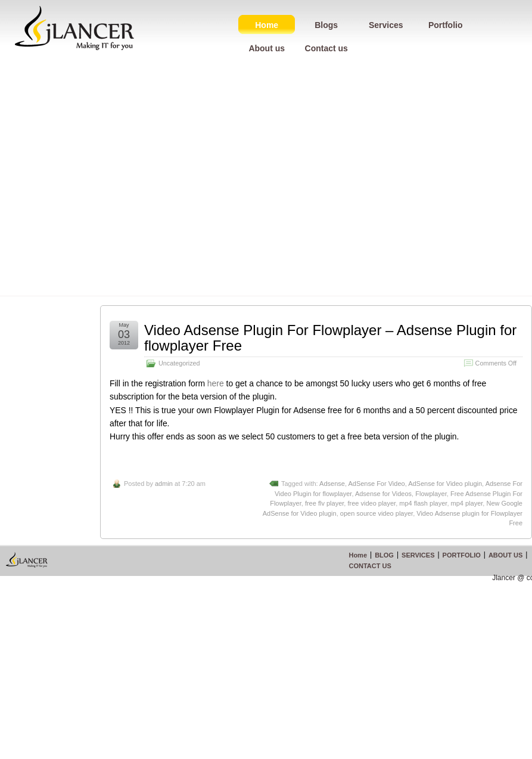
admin (164, 484)
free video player (371, 503)
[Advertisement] (112, 184)
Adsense (332, 484)
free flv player (324, 503)
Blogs (326, 25)
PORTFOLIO (462, 555)
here (216, 383)
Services (386, 25)
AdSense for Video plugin (445, 484)
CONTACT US (370, 566)
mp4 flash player (423, 503)
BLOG (384, 555)
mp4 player (467, 503)
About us (267, 48)
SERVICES (418, 555)
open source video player (377, 513)
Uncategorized (179, 363)
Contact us (326, 48)
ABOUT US (505, 555)
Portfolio (446, 25)
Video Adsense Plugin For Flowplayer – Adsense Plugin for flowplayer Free (330, 338)
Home (267, 25)
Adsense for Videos (383, 494)
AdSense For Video (376, 484)
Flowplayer (431, 494)
